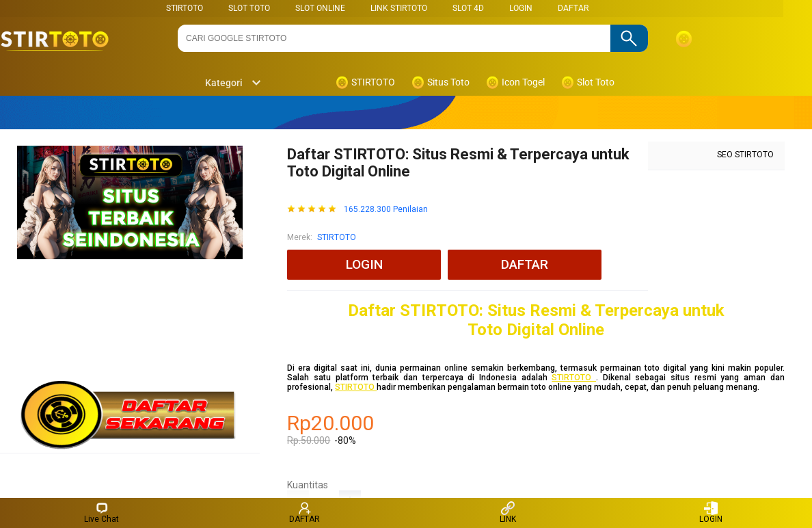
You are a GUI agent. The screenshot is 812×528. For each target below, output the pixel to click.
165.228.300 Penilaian (386, 210)
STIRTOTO (185, 8)
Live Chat (101, 513)
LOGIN (521, 8)
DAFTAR (573, 8)
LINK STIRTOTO (399, 8)
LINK (508, 513)
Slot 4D (468, 8)
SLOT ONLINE (320, 8)
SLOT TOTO (249, 8)
